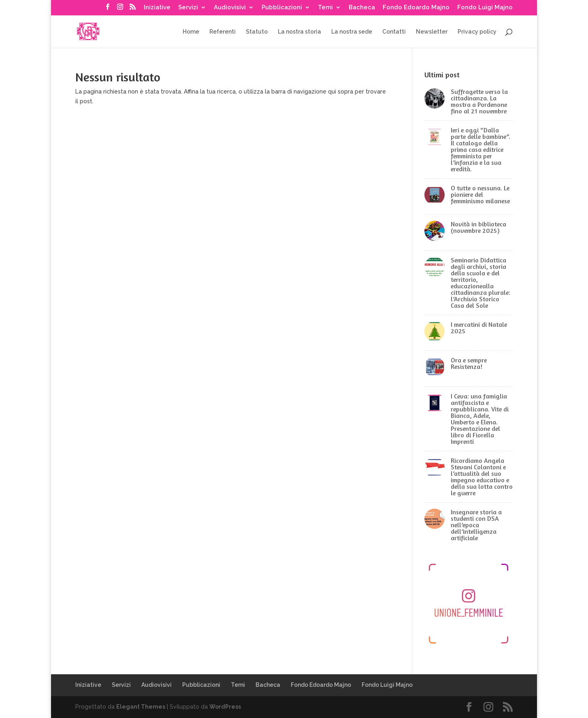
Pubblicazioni (282, 8)
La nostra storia (299, 32)
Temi (325, 8)
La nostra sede (352, 32)
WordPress (225, 707)
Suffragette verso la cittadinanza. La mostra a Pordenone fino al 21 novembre (479, 101)
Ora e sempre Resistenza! (469, 363)
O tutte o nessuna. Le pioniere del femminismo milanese (480, 194)
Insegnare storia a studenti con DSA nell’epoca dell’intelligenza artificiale (476, 525)
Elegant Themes (141, 707)
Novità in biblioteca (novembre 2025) (478, 227)
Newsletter (432, 32)
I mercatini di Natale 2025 (479, 328)
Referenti (223, 32)
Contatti (394, 32)
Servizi (188, 8)
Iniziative (157, 8)
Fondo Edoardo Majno (416, 8)
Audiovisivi (230, 8)
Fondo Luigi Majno (485, 8)
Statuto (257, 32)
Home (191, 32)
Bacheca (362, 8)
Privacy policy (477, 32)
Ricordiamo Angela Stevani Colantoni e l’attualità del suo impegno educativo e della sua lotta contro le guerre (482, 477)
